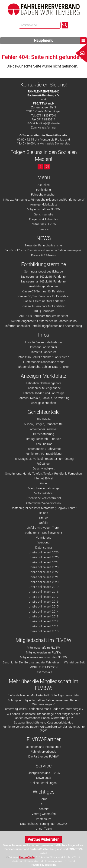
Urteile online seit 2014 (43, 612)
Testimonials (44, 672)
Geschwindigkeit (44, 468)
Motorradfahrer (44, 493)
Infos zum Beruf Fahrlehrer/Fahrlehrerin (43, 357)
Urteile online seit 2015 (43, 606)
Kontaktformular (47, 128)
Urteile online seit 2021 (43, 577)
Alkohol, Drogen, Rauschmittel (44, 424)
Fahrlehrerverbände (43, 752)
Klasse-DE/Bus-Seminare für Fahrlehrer (43, 296)
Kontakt (43, 809)
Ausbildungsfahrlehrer (44, 286)
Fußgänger (43, 464)
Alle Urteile (43, 419)
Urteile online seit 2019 (43, 587)
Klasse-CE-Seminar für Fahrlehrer (44, 291)
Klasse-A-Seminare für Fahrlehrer (44, 306)
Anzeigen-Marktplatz (43, 204)
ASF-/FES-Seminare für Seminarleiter (44, 316)
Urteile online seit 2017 (43, 597)
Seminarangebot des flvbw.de (43, 271)
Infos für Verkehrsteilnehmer (44, 342)
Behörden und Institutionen (43, 747)
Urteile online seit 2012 (43, 621)
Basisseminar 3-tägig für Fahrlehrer (43, 277)
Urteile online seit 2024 (43, 562)
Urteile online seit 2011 (43, 626)
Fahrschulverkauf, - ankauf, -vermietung (44, 398)
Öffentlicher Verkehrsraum (43, 503)
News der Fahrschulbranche (43, 245)
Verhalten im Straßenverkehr (43, 533)
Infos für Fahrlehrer (44, 352)
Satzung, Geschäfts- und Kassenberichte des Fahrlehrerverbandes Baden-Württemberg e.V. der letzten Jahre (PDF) (44, 727)
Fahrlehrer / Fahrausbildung (43, 454)
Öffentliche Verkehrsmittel (44, 498)
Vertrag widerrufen (44, 814)
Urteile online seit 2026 (43, 552)
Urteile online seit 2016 (43, 602)
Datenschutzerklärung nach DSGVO (43, 824)
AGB (43, 804)
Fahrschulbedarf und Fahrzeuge (44, 393)
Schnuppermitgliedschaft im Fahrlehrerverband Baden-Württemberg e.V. (43, 702)
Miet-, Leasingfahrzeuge (44, 488)
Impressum (44, 819)
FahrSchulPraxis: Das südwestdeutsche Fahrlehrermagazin (43, 250)
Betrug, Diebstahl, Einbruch (44, 439)
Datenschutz (44, 547)
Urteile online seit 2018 (43, 592)
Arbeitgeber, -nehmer (44, 429)
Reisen (43, 513)
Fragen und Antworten (44, 219)
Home (43, 799)
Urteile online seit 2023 (43, 567)
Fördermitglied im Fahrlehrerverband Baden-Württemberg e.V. (44, 709)
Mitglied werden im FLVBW (44, 652)
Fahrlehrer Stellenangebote (44, 383)
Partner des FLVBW (43, 224)
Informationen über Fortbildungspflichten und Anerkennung (44, 326)
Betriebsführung (44, 434)
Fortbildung (43, 190)
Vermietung (44, 538)
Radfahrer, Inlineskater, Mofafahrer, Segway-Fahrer (44, 508)
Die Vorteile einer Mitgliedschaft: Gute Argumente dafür (43, 695)
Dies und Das (44, 444)
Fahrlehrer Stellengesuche (44, 388)
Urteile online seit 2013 (43, 616)
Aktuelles (44, 185)
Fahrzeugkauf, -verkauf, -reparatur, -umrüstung (43, 459)
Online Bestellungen (43, 783)
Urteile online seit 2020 (43, 582)
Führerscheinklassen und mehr (43, 362)
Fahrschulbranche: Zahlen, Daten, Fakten (43, 367)
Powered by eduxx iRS (44, 865)
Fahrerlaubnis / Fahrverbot (44, 449)
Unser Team (44, 829)
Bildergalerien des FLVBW (43, 773)
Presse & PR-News (43, 255)
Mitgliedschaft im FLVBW (43, 209)
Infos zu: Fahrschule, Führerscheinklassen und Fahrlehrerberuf (44, 200)
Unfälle (44, 523)
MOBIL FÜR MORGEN (43, 667)
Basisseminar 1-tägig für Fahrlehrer (43, 281)
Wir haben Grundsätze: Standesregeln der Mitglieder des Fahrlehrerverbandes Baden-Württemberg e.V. (43, 716)
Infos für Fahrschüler (44, 347)
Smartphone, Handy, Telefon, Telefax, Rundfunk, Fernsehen (43, 474)
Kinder (44, 483)
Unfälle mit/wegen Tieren (44, 528)
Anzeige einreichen (43, 403)
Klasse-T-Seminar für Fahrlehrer (44, 301)
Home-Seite (27, 857)
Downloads (44, 778)
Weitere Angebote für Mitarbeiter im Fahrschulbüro (43, 321)
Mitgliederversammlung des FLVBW (43, 657)
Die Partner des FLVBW (43, 756)
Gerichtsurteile (43, 214)
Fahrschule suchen (44, 195)
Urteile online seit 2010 (43, 631)
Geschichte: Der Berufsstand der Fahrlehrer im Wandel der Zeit (44, 662)
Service (44, 229)
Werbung (43, 542)
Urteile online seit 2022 (43, 572)
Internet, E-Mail (44, 478)
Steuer (43, 518)
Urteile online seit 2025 (43, 557)
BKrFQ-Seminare (43, 311)
